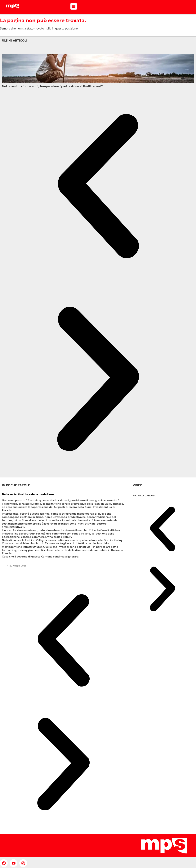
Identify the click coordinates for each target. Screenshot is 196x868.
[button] (74, 6)
